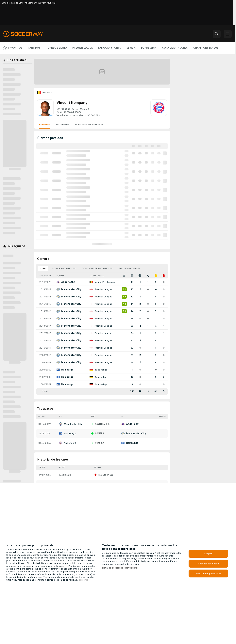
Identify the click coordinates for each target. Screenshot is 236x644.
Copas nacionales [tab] (64, 268)
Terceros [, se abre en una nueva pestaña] (83, 580)
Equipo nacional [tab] (130, 268)
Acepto (208, 554)
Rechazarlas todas (208, 564)
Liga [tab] (43, 268)
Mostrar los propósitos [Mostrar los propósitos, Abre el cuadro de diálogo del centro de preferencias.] (208, 573)
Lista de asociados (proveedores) (121, 568)
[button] (217, 34)
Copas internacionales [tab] (97, 268)
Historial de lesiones (89, 124)
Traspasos (62, 124)
